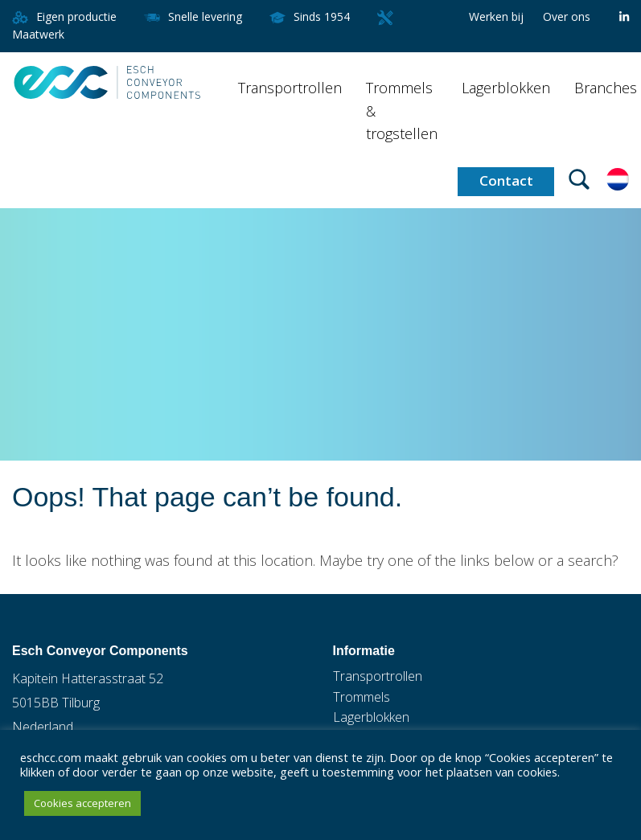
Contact (506, 180)
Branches (606, 88)
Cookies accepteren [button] (82, 803)
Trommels (362, 697)
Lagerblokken (506, 88)
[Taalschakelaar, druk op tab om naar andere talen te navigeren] (618, 178)
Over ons (567, 16)
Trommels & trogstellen (402, 111)
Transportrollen (290, 88)
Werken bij (496, 16)
